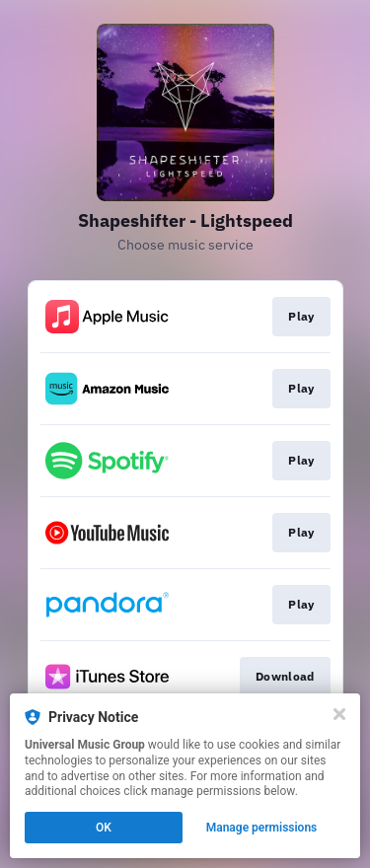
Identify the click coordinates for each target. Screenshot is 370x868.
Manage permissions (262, 828)
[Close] (339, 714)
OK (104, 828)
